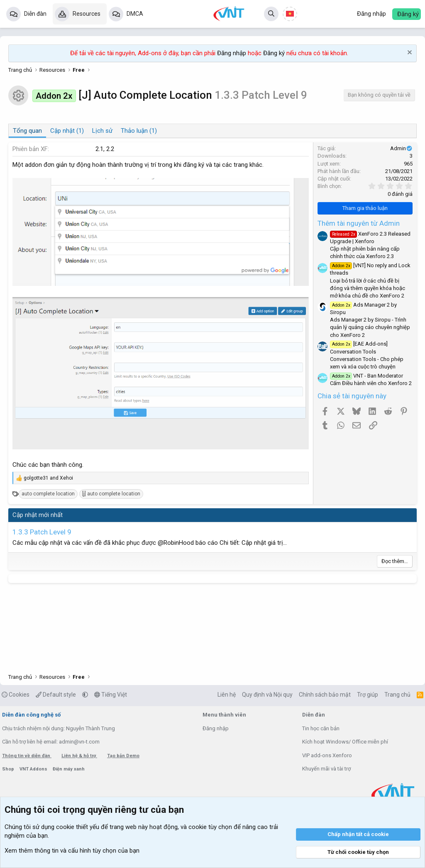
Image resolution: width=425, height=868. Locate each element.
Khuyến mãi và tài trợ (326, 769)
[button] (85, 695)
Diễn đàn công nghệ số (31, 715)
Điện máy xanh (69, 769)
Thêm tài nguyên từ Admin (359, 223)
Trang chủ (397, 695)
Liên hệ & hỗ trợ (79, 756)
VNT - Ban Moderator (366, 376)
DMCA (135, 14)
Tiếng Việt (111, 695)
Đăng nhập (232, 53)
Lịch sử (102, 131)
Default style (56, 695)
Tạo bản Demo (123, 756)
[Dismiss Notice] (409, 53)
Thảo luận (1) (139, 131)
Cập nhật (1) (67, 131)
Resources (87, 14)
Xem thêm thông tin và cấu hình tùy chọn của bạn (72, 851)
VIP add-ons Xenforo (327, 755)
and (48, 478)
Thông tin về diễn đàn (27, 756)
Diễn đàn (35, 14)
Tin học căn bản (321, 728)
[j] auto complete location (111, 494)
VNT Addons (34, 769)
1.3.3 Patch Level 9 (42, 532)
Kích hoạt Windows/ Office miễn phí (345, 742)
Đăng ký (274, 53)
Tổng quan (27, 131)
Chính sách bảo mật (325, 695)
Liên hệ (227, 695)
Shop (9, 769)
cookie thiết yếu (78, 827)
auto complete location (48, 494)
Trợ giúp (368, 695)
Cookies (16, 695)
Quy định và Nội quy (267, 695)
